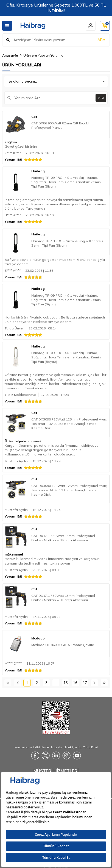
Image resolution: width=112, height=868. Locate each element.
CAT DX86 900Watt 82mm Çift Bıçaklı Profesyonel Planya (60, 125)
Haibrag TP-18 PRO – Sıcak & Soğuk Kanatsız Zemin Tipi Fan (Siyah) (67, 243)
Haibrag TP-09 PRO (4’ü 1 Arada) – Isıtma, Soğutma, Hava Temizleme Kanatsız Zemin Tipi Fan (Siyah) (66, 182)
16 (75, 683)
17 (85, 683)
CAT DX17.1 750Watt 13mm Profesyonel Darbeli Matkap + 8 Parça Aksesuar (63, 538)
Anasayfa (10, 55)
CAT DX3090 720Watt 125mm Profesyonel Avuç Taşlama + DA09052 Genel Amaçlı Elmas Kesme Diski (69, 424)
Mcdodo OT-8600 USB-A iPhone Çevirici (63, 645)
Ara (101, 97)
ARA (101, 40)
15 (66, 683)
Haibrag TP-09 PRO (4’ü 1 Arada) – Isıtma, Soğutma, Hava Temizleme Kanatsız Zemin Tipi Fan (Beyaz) (66, 357)
